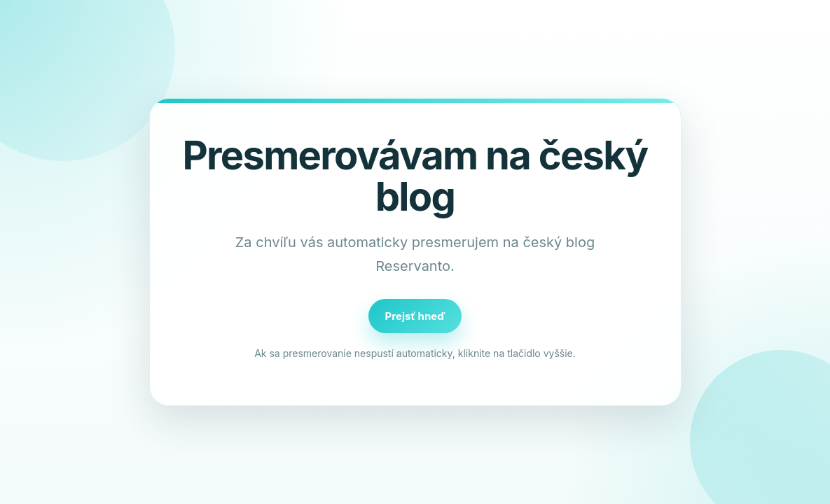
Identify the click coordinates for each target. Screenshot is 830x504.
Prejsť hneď (415, 316)
